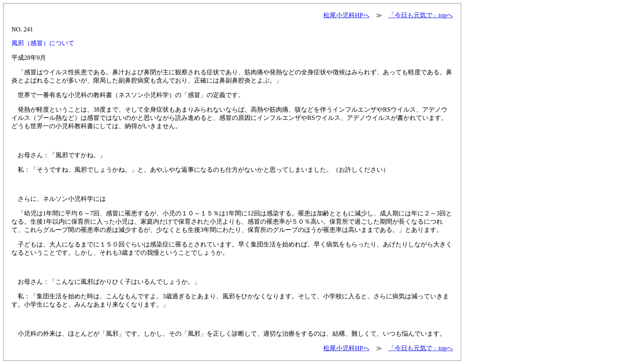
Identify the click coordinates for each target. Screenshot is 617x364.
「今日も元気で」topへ (421, 15)
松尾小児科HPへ (346, 15)
